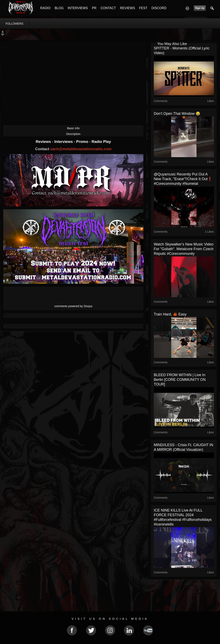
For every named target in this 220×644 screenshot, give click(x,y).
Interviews (64, 142)
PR (94, 8)
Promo (83, 142)
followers (14, 24)
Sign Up (200, 8)
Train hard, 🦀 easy (170, 314)
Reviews (44, 142)
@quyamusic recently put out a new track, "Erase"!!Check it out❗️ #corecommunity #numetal (183, 179)
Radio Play (101, 142)
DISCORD (159, 8)
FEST (143, 8)
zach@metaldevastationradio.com (81, 149)
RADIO (45, 8)
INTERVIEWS (78, 8)
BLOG (59, 8)
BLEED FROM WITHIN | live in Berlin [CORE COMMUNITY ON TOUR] (180, 380)
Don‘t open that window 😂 (177, 114)
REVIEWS (128, 8)
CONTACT (108, 8)
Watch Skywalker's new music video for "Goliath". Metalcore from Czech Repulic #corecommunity (184, 249)
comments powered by (73, 306)
